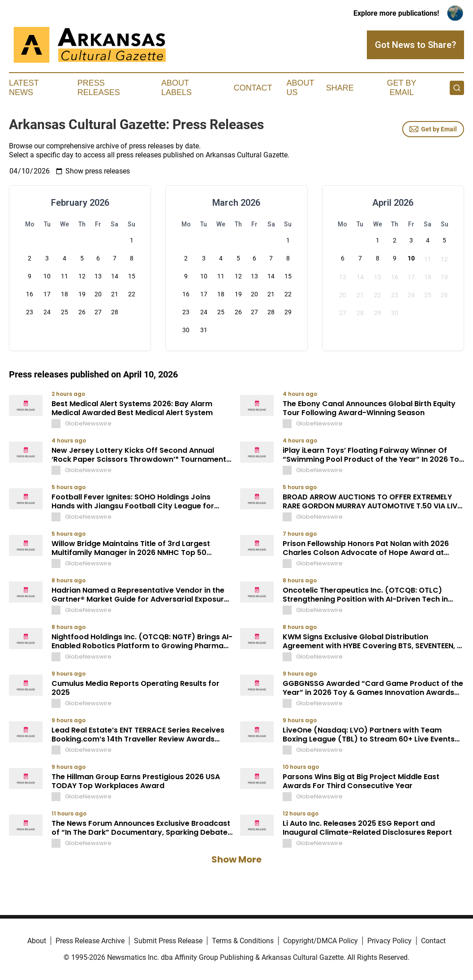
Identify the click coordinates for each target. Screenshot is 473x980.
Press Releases (99, 88)
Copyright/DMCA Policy (320, 941)
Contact (253, 88)
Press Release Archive (90, 941)
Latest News (24, 88)
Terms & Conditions (243, 941)
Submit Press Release (168, 941)
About (37, 941)
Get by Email (433, 129)
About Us (300, 88)
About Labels (176, 88)
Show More (236, 859)
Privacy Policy (389, 941)
